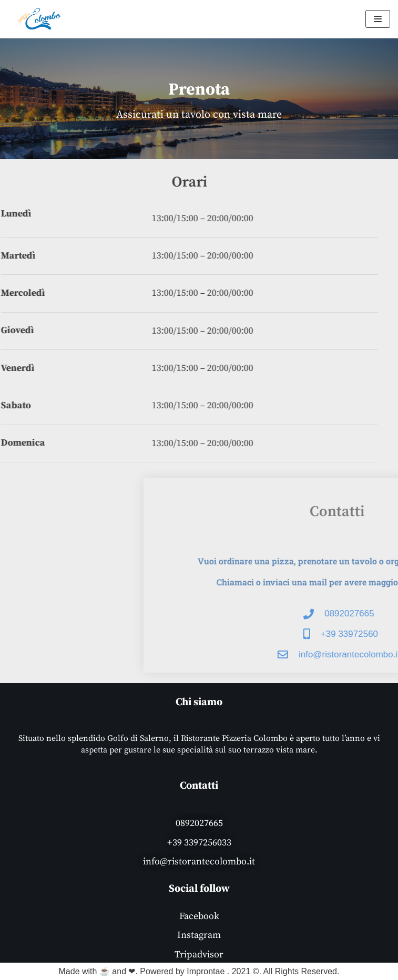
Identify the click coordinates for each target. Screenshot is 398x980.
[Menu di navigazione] (378, 19)
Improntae (206, 971)
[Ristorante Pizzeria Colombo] (39, 19)
